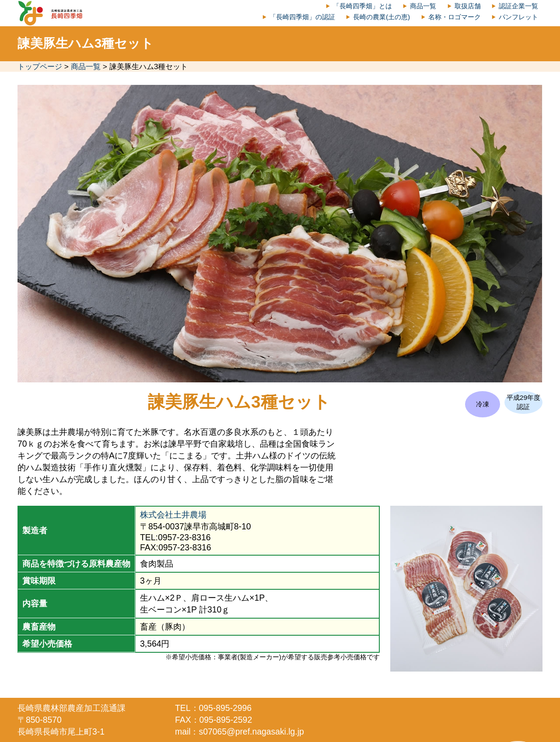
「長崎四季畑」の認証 (302, 17)
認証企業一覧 (518, 6)
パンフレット (518, 17)
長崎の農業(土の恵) (381, 17)
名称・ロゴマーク (455, 17)
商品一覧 (423, 6)
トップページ (40, 66)
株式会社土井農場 (173, 514)
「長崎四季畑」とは (362, 6)
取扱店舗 (468, 6)
